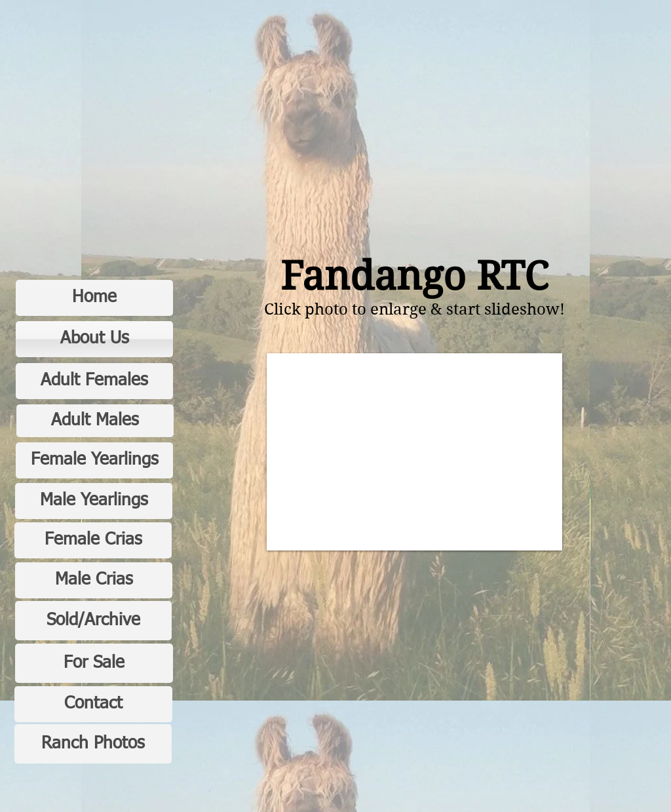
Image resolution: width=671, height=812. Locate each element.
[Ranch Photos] (93, 744)
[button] (414, 452)
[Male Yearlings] (94, 501)
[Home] (94, 298)
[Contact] (93, 704)
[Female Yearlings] (94, 460)
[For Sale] (94, 663)
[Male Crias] (94, 580)
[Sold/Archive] (93, 621)
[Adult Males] (95, 421)
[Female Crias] (93, 540)
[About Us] (94, 339)
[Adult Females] (94, 381)
